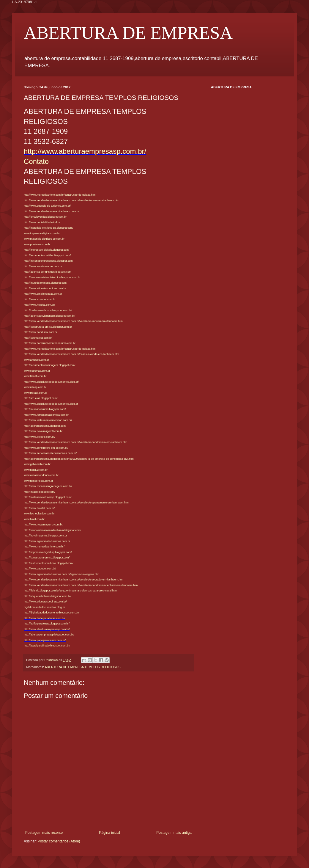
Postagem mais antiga (174, 833)
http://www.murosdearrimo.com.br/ (44, 547)
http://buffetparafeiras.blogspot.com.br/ (47, 624)
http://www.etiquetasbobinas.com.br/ (45, 602)
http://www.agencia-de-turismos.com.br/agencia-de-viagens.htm (62, 574)
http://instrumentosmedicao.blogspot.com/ (49, 563)
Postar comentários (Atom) (59, 841)
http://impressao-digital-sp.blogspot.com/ (48, 552)
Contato (36, 161)
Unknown (51, 660)
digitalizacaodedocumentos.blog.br (44, 607)
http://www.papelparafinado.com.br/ (45, 640)
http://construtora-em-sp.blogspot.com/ (47, 558)
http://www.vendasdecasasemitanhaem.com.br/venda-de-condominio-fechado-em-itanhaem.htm (81, 585)
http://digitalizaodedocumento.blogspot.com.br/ (51, 613)
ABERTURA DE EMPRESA (128, 33)
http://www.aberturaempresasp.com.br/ (85, 151)
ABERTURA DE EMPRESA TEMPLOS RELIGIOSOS (82, 667)
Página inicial (109, 833)
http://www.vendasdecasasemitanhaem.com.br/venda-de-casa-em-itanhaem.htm (71, 200)
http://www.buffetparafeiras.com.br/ (44, 618)
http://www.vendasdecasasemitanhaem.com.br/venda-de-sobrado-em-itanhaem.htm (74, 580)
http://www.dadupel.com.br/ (40, 569)
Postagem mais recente (44, 833)
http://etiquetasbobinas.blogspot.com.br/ (48, 596)
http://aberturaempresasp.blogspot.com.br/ (49, 635)
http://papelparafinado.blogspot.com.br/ (47, 646)
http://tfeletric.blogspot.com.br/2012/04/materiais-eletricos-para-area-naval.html (71, 591)
